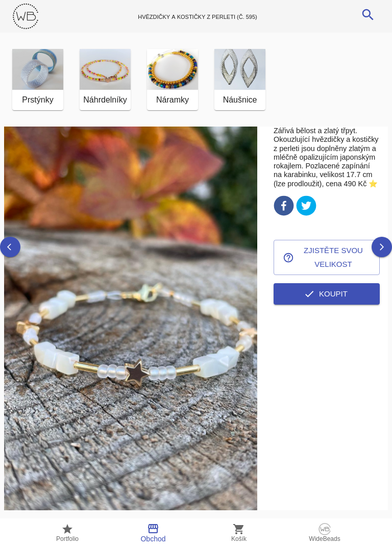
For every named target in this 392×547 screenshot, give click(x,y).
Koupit (327, 294)
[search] (368, 15)
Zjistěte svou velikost (327, 257)
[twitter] (306, 207)
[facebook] (284, 207)
